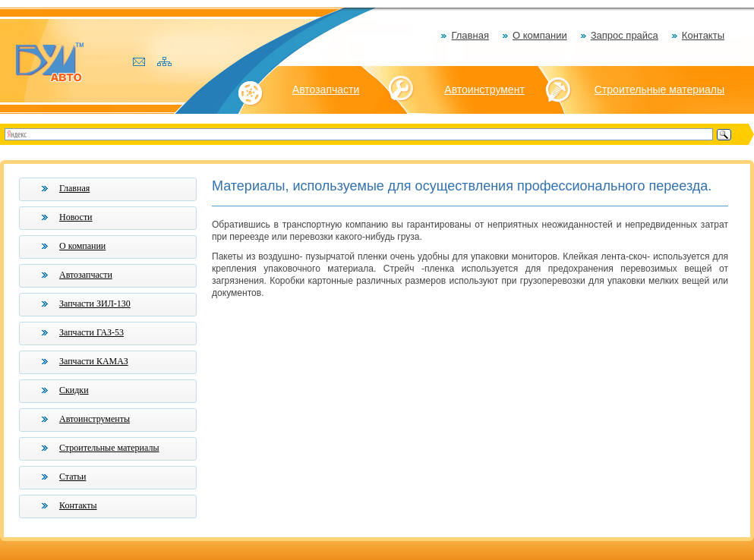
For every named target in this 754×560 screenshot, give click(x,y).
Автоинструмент (484, 90)
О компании (540, 35)
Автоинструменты (95, 419)
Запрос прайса (625, 35)
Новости (76, 217)
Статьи (73, 477)
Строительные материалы (659, 90)
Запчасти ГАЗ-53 (91, 332)
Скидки (74, 390)
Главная (470, 35)
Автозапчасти (326, 90)
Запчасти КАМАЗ (94, 361)
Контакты (703, 35)
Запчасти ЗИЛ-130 (95, 304)
